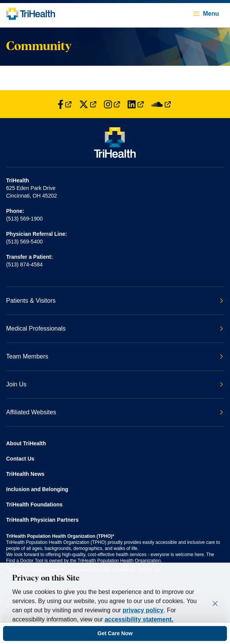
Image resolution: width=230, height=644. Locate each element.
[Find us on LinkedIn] (136, 104)
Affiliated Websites (115, 412)
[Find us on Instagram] (112, 104)
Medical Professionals (115, 328)
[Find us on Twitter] (88, 104)
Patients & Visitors (115, 301)
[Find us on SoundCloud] (161, 104)
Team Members (115, 356)
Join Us (115, 384)
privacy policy (143, 610)
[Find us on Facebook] (65, 104)
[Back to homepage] (31, 14)
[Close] (215, 603)
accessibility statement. (139, 619)
